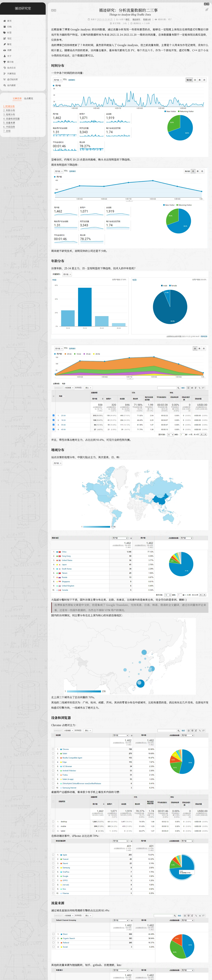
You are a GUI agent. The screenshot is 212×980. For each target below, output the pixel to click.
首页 (7, 21)
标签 (7, 32)
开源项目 (9, 74)
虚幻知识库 (11, 79)
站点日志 (9, 68)
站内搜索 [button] (9, 85)
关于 (7, 56)
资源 (7, 50)
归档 (7, 27)
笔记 (7, 38)
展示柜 (8, 62)
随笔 (7, 44)
